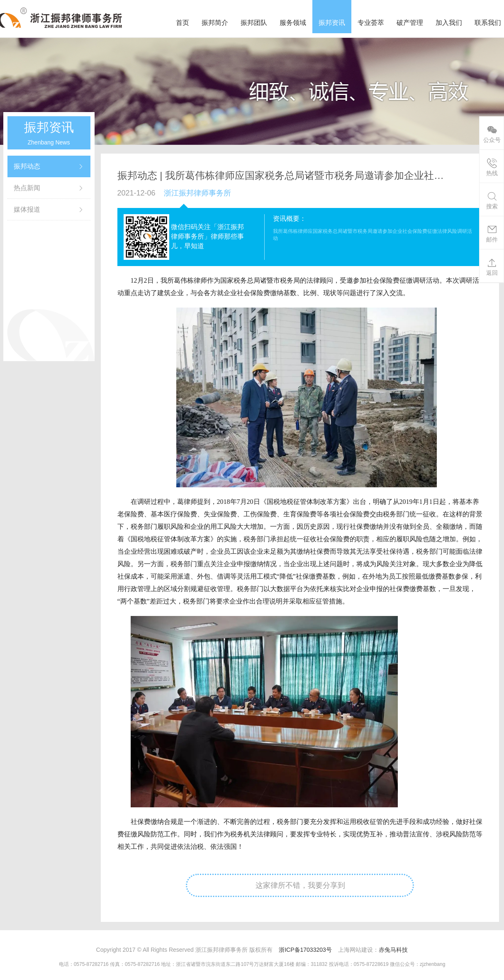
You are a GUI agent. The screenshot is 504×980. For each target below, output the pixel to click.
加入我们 (449, 23)
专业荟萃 (371, 23)
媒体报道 (27, 209)
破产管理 (410, 23)
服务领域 (293, 23)
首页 (183, 23)
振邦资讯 (332, 23)
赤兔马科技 (393, 950)
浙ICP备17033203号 (305, 950)
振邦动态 (27, 166)
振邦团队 (254, 23)
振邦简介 (215, 23)
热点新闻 (27, 188)
